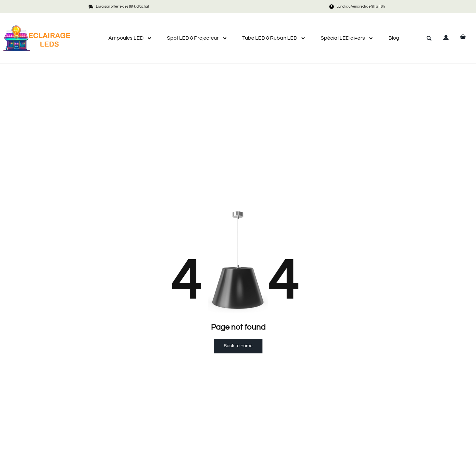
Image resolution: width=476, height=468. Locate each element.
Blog (394, 38)
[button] (429, 38)
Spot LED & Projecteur (197, 38)
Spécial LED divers (347, 38)
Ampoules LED (130, 38)
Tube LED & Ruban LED (274, 38)
